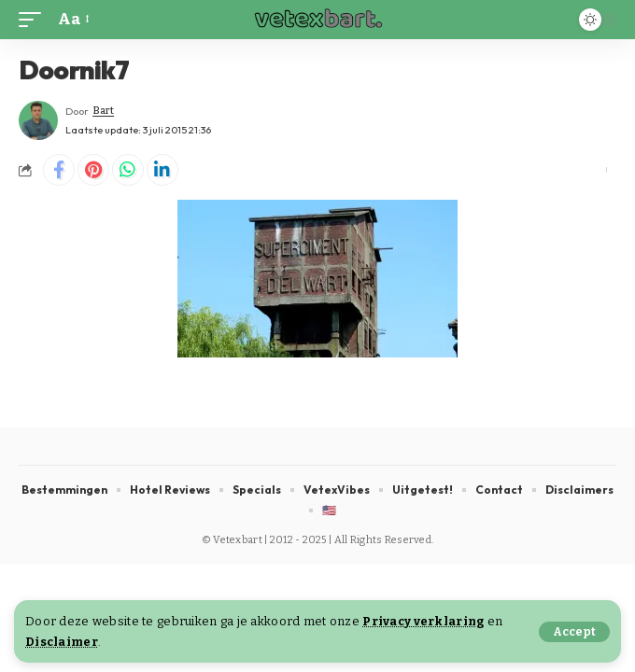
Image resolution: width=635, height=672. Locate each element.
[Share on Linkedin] (162, 170)
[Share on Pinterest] (93, 170)
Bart (103, 111)
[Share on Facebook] (59, 170)
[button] (574, 632)
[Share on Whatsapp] (128, 170)
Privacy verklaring (423, 621)
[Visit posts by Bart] (38, 120)
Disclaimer (62, 642)
